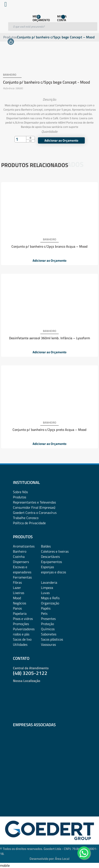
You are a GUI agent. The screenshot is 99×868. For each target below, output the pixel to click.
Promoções (21, 624)
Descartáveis (50, 557)
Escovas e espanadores (22, 569)
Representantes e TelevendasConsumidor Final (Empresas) (34, 505)
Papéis (46, 608)
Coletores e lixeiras (55, 551)
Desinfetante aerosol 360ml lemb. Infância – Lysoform (49, 338)
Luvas (45, 593)
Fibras (17, 582)
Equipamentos (51, 562)
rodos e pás (21, 634)
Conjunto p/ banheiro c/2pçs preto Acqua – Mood (49, 430)
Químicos (48, 629)
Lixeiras (19, 593)
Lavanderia (49, 582)
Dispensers (21, 562)
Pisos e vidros (23, 619)
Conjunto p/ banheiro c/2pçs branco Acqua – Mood (49, 246)
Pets (44, 613)
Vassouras (48, 644)
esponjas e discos (53, 572)
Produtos (10, 37)
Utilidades (20, 644)
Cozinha (19, 557)
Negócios (20, 603)
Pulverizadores (24, 629)
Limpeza (47, 588)
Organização (50, 603)
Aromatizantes (24, 546)
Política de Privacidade (29, 523)
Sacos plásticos (52, 639)
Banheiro (20, 551)
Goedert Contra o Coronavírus (35, 513)
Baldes (46, 546)
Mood (17, 598)
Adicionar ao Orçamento (61, 140)
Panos (17, 608)
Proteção (47, 624)
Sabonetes (49, 634)
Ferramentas (22, 577)
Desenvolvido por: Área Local (49, 859)
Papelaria (20, 613)
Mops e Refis (50, 598)
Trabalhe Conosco (26, 518)
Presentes (48, 619)
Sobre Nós (20, 492)
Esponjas (47, 567)
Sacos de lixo (22, 639)
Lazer (17, 588)
